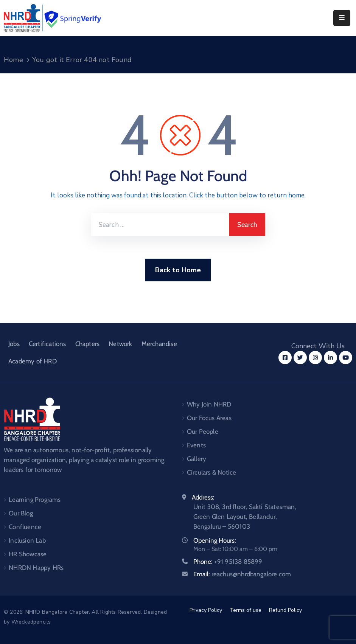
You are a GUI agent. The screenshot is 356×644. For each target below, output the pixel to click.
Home (13, 60)
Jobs (14, 344)
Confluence (25, 527)
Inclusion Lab (27, 540)
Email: (242, 574)
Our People (203, 431)
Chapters (88, 344)
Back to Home (178, 270)
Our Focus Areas (209, 418)
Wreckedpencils (31, 622)
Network (120, 344)
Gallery (197, 459)
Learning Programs (35, 500)
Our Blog (21, 513)
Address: (203, 497)
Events (196, 445)
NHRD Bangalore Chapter (57, 612)
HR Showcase (28, 554)
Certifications (47, 344)
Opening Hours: (215, 540)
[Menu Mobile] (342, 18)
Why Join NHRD (209, 404)
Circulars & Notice (212, 472)
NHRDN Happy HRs (36, 568)
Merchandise (159, 344)
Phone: (228, 562)
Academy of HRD (33, 361)
